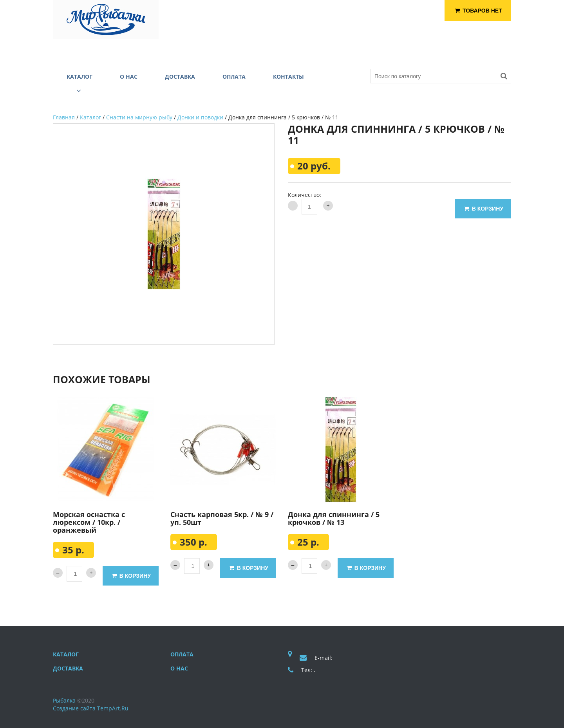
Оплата (182, 654)
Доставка (68, 668)
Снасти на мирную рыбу (139, 117)
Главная (64, 117)
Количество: (305, 195)
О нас (179, 668)
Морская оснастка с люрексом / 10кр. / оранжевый (89, 522)
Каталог (90, 117)
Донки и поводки (200, 117)
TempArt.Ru (113, 708)
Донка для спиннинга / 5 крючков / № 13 (334, 518)
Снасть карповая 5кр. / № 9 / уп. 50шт (222, 518)
